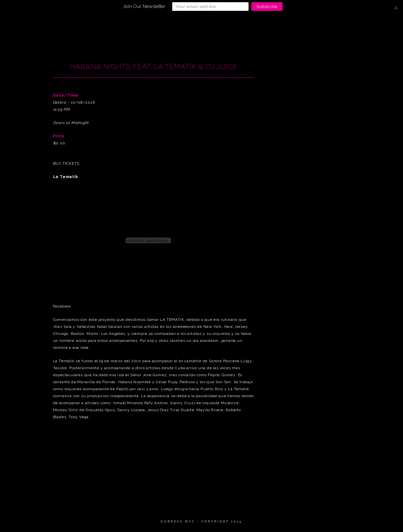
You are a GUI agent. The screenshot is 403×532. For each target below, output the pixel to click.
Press (316, 25)
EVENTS (171, 25)
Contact (348, 25)
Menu (236, 25)
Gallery (205, 25)
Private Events (276, 25)
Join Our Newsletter (144, 6)
